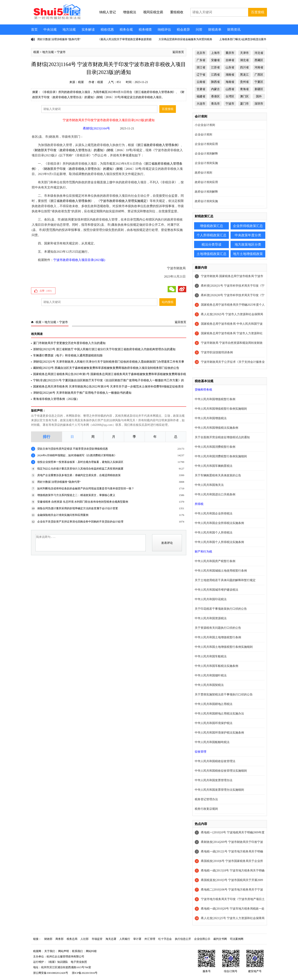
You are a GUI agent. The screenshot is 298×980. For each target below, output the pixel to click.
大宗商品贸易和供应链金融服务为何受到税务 (185, 39)
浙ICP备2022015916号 (85, 973)
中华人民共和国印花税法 (211, 599)
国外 (259, 96)
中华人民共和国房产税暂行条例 (215, 561)
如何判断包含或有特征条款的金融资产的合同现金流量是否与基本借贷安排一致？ (86, 488)
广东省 (201, 60)
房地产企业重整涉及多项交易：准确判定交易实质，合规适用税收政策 (79, 475)
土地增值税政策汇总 (211, 254)
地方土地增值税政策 (248, 254)
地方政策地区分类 (248, 244)
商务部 (59, 939)
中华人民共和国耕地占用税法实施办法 (219, 714)
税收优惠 (107, 30)
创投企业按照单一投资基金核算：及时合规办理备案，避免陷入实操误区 (80, 462)
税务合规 (126, 30)
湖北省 (244, 60)
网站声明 (64, 951)
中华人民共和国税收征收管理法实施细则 (221, 771)
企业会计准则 (203, 135)
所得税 (199, 504)
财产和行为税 (203, 552)
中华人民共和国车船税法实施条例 (216, 666)
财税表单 (215, 30)
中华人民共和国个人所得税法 (214, 533)
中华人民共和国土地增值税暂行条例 (218, 637)
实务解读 (88, 30)
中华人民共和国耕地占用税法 (214, 704)
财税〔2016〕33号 (120, 150)
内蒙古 (215, 89)
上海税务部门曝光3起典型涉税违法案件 (243, 39)
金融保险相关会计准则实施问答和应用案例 (63, 515)
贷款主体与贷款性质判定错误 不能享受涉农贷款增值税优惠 (73, 449)
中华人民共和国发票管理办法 (214, 780)
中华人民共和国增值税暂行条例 (215, 399)
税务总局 (72, 939)
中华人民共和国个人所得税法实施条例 (219, 542)
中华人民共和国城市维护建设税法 (216, 590)
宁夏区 (259, 82)
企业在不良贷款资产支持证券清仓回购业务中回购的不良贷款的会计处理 (80, 522)
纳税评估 (164, 30)
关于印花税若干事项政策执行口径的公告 (221, 609)
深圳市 (259, 104)
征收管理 (201, 752)
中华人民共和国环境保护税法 (214, 723)
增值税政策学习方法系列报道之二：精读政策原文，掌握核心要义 (76, 495)
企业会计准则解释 (206, 154)
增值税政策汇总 (211, 226)
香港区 (215, 96)
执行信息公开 (183, 939)
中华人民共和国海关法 (209, 485)
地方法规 (69, 30)
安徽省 (215, 60)
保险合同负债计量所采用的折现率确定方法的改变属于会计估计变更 (78, 508)
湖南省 (230, 75)
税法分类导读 (211, 244)
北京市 (201, 53)
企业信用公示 (202, 939)
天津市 (244, 53)
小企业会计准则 (205, 125)
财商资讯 (234, 30)
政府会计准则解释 (206, 192)
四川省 (244, 67)
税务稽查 (145, 30)
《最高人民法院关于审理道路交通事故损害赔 (125, 39)
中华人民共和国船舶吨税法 (212, 742)
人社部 (85, 939)
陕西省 (215, 82)
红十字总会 (165, 939)
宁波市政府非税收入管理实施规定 (123, 201)
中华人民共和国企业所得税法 (214, 514)
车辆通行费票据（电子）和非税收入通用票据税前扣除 (68, 355)
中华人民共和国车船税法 (211, 656)
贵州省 (244, 82)
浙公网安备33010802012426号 (51, 973)
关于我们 (50, 951)
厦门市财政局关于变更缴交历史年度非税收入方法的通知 (69, 343)
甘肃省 (201, 89)
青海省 (244, 89)
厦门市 (244, 104)
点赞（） (46, 291)
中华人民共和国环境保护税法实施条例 (219, 733)
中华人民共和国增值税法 (211, 418)
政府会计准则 (203, 173)
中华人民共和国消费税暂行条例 (215, 447)
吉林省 (230, 60)
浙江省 (201, 67)
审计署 (137, 939)
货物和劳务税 (203, 390)
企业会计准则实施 (206, 163)
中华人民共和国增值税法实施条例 (216, 428)
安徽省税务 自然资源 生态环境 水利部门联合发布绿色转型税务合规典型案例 (83, 502)
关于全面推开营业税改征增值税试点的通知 (222, 437)
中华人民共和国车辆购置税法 (214, 466)
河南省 (259, 67)
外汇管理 (150, 939)
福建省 (201, 96)
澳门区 (244, 96)
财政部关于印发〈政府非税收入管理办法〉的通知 (69, 150)
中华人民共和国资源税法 (211, 618)
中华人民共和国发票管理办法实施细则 (219, 790)
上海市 (215, 53)
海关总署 (111, 939)
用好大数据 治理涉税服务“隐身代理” (59, 39)
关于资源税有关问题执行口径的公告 (218, 628)
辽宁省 (201, 75)
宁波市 (61, 52)
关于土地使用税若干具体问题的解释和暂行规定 (225, 580)
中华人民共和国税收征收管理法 (215, 761)
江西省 (215, 75)
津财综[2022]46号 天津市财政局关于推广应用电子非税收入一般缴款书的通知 (82, 393)
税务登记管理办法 (206, 799)
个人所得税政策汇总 (211, 235)
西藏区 (259, 60)
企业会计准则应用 (206, 144)
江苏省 (215, 67)
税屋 (36, 52)
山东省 (230, 67)
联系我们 (77, 951)
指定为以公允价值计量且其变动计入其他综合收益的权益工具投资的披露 (80, 469)
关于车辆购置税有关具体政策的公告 (218, 475)
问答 (199, 30)
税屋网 (37, 951)
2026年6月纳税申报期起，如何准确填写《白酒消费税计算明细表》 (77, 455)
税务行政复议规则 (206, 809)
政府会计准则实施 (206, 201)
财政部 (48, 939)
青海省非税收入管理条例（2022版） (56, 399)
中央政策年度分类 (248, 235)
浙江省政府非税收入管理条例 (157, 145)
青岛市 (215, 104)
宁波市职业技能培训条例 (217, 352)
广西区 (259, 75)
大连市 (201, 104)
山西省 (230, 89)
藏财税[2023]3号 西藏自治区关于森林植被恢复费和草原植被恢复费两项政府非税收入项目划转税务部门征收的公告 (106, 368)
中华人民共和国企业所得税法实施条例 (219, 523)
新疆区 (259, 89)
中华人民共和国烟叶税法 (211, 675)
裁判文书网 (220, 939)
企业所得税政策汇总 (248, 226)
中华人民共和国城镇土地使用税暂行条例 (221, 571)
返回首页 (178, 52)
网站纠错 (91, 951)
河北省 (259, 53)
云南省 (201, 82)
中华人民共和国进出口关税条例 (215, 494)
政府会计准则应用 (206, 182)
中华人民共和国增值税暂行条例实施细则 (221, 409)
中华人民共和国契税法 (209, 685)
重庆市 (230, 53)
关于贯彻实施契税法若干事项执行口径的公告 (224, 695)
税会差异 (183, 30)
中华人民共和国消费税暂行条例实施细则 (221, 456)
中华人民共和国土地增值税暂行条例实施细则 (224, 647)
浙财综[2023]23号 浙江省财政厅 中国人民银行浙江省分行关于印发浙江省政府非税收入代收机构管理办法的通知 (104, 349)
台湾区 (230, 96)
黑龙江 (244, 75)
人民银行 (125, 939)
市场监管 (97, 939)
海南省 (230, 82)
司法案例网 (237, 939)
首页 (34, 30)
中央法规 (50, 30)
